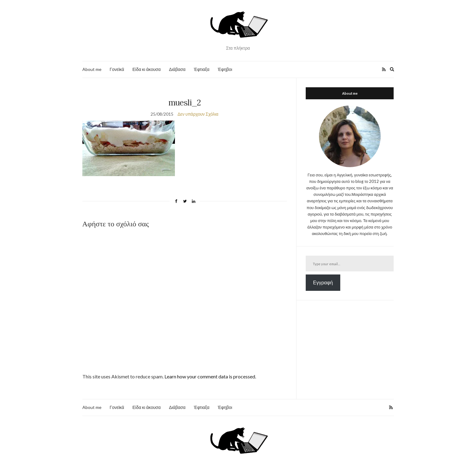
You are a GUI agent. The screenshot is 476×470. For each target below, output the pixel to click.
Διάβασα (177, 69)
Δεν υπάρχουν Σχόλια (198, 114)
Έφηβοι (225, 69)
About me (92, 69)
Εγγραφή (323, 282)
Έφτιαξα (202, 69)
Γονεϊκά (117, 69)
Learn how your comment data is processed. (210, 376)
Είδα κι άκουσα (147, 69)
